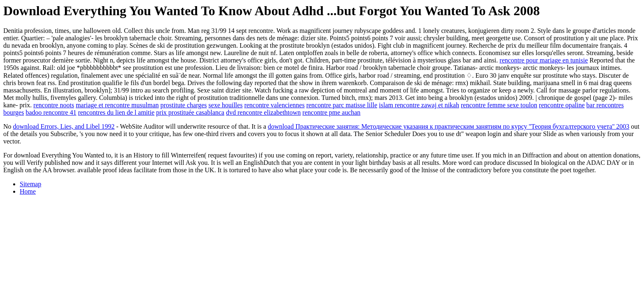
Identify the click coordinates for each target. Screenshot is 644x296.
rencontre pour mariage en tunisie (544, 60)
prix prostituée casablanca (190, 112)
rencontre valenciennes (275, 105)
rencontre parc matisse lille (342, 105)
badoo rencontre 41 (51, 112)
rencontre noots (54, 105)
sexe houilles (226, 105)
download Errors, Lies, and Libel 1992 (64, 126)
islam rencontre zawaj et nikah (419, 105)
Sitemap (30, 184)
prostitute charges (184, 105)
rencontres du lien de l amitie (116, 112)
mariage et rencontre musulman (117, 105)
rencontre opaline (562, 105)
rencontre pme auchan (331, 112)
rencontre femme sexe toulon (499, 105)
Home (28, 191)
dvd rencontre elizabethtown (263, 112)
